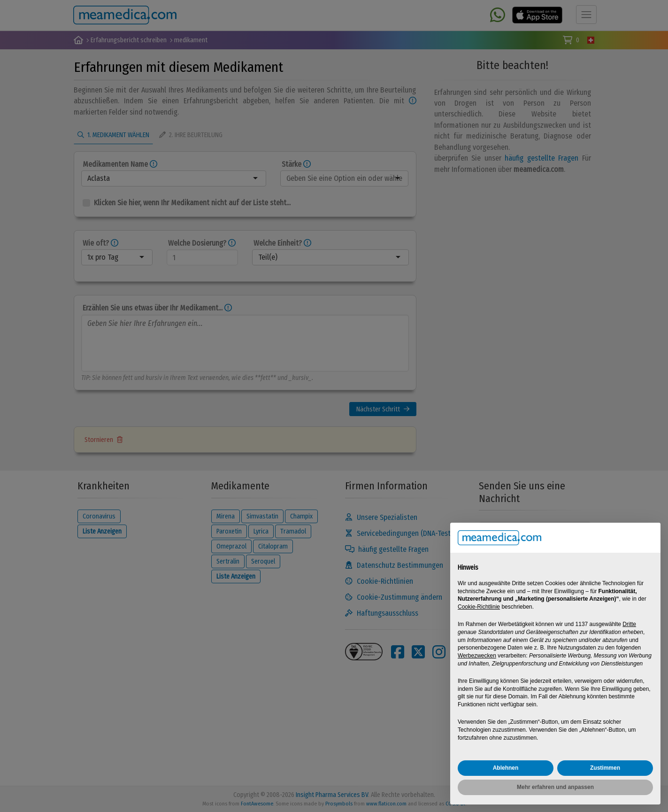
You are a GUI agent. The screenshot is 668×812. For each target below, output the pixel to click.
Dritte (629, 624)
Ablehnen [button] (506, 768)
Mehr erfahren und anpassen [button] (555, 787)
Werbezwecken (477, 656)
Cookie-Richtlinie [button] (479, 607)
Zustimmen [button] (605, 768)
